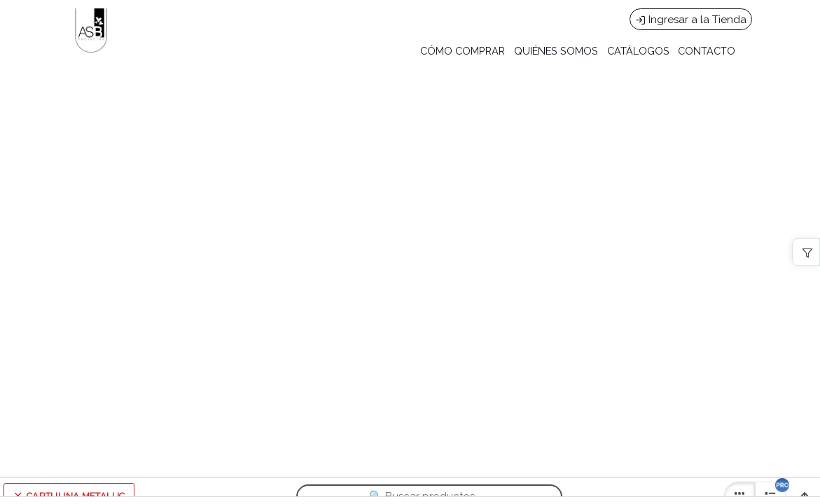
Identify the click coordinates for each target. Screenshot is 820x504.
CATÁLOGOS (638, 51)
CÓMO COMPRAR (463, 51)
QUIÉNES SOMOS (556, 51)
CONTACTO (707, 51)
